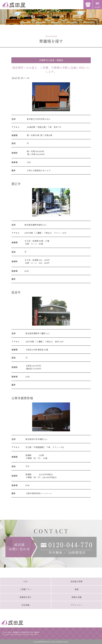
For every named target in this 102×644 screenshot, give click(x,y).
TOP (25, 581)
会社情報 (26, 605)
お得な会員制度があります (39, 170)
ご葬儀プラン (26, 589)
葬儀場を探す (26, 597)
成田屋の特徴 (76, 581)
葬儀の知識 (77, 597)
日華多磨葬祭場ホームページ (39, 493)
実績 (76, 589)
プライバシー (76, 605)
